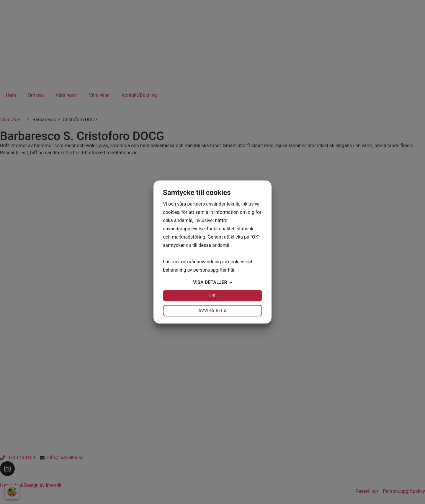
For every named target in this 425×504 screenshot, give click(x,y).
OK (212, 296)
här (231, 270)
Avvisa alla (213, 311)
